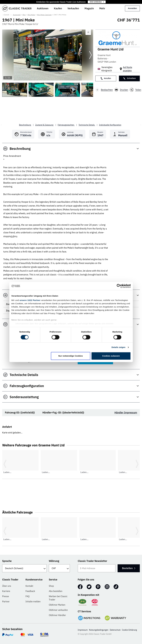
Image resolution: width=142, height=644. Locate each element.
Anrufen (106, 78)
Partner (6, 601)
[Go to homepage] (17, 8)
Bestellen (129, 568)
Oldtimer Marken (57, 605)
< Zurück (6, 15)
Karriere (6, 591)
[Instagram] (107, 587)
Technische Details (87, 125)
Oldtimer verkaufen (58, 610)
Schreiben (129, 78)
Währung (54, 561)
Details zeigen (118, 347)
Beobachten (104, 90)
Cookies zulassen (111, 356)
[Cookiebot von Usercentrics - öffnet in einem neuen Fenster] (119, 286)
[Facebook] (80, 587)
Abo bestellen (56, 591)
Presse (5, 596)
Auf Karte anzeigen (128, 69)
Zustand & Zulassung (45, 125)
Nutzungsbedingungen (99, 630)
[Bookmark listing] (88, 32)
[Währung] (59, 568)
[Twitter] (89, 587)
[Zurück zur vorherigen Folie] (5, 55)
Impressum (83, 630)
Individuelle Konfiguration (110, 125)
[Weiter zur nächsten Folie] (90, 55)
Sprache (7, 561)
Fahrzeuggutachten (66, 125)
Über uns (7, 586)
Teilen (135, 90)
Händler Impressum (126, 413)
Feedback (30, 591)
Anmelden (132, 8)
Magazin (89, 8)
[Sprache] (24, 568)
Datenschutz (115, 630)
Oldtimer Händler (57, 615)
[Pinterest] (98, 587)
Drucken (121, 90)
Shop (51, 586)
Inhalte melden (33, 601)
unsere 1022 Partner (30, 300)
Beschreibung (25, 125)
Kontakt (29, 586)
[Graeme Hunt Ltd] (118, 38)
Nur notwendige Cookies (71, 356)
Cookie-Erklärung (129, 630)
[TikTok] (116, 587)
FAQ (28, 596)
